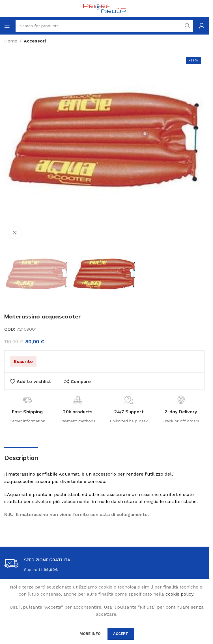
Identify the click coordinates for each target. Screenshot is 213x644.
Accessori (35, 41)
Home (11, 41)
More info (91, 634)
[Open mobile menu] (7, 26)
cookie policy (179, 594)
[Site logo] (104, 8)
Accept (121, 634)
